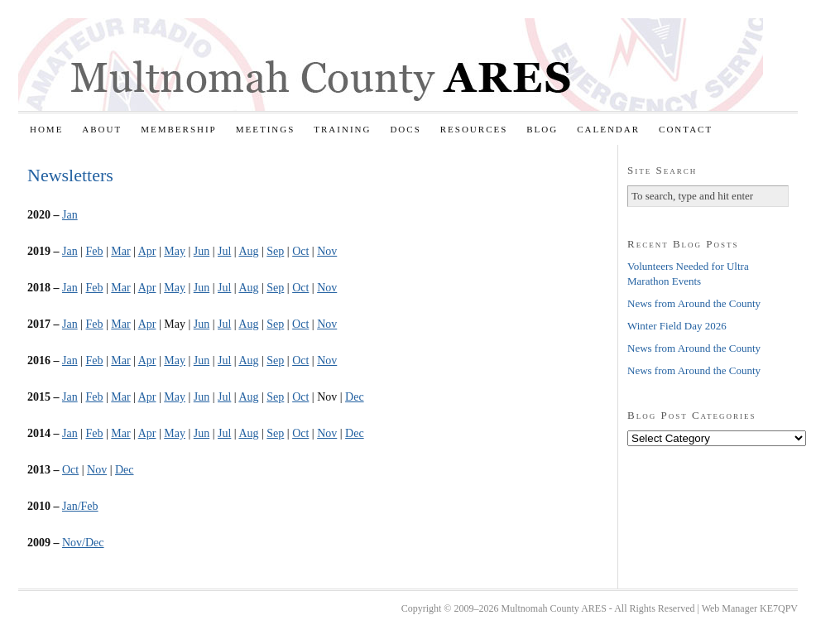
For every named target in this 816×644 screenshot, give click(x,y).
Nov (327, 251)
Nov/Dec (83, 543)
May (175, 251)
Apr (147, 251)
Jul (224, 251)
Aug (248, 251)
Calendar (608, 129)
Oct (300, 251)
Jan (70, 215)
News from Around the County (694, 303)
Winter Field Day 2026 (677, 326)
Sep (275, 251)
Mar (120, 251)
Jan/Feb (80, 506)
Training (342, 129)
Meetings (266, 129)
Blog (542, 129)
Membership (179, 129)
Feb (94, 251)
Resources (474, 129)
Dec (355, 397)
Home (46, 129)
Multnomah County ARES (391, 65)
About (102, 129)
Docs (405, 129)
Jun (202, 251)
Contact (686, 129)
